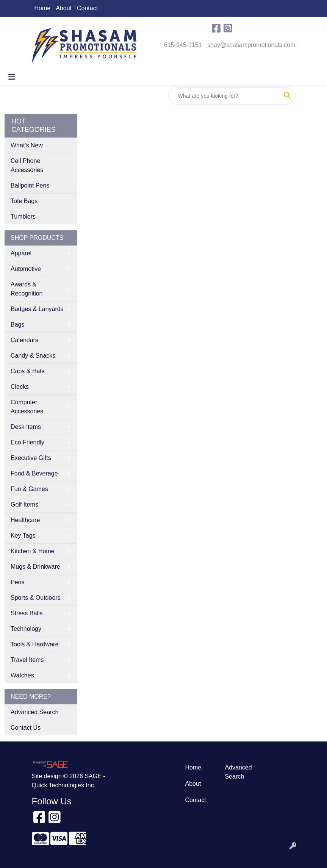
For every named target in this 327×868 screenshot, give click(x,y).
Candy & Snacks (33, 356)
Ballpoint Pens (30, 185)
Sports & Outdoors (36, 598)
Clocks (20, 387)
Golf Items (24, 504)
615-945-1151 (183, 45)
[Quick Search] (224, 96)
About (64, 8)
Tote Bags (24, 201)
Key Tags (23, 536)
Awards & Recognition (27, 289)
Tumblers (23, 217)
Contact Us (26, 728)
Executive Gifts (31, 458)
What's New (27, 145)
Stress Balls (27, 613)
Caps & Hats (28, 371)
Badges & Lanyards (37, 309)
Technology (26, 629)
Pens (17, 582)
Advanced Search (34, 712)
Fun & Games (29, 489)
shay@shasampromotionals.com (251, 45)
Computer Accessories (27, 407)
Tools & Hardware (34, 644)
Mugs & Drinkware (35, 567)
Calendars (24, 340)
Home (43, 8)
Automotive (26, 269)
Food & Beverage (34, 473)
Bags (17, 325)
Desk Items (26, 427)
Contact (87, 8)
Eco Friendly (27, 442)
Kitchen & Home (33, 551)
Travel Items (27, 660)
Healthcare (25, 520)
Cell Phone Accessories (27, 165)
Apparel (21, 253)
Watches (22, 675)
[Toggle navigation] (12, 77)
